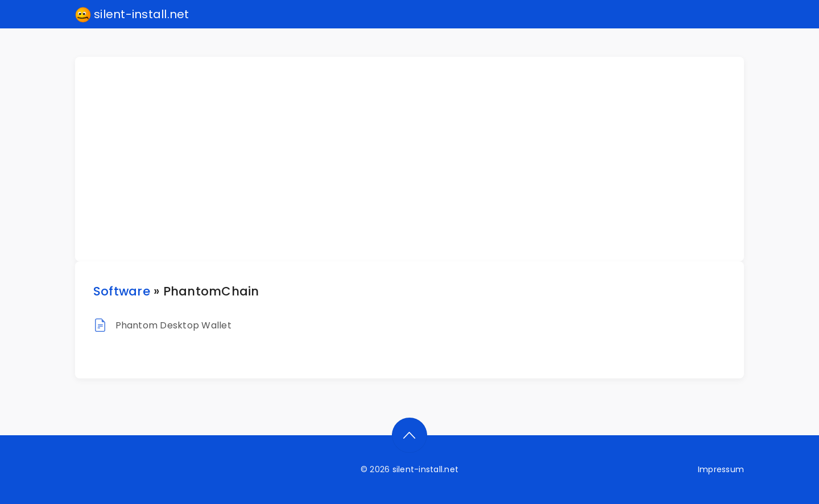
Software (122, 291)
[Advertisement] (416, 159)
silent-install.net (132, 15)
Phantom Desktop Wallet (173, 325)
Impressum (721, 469)
